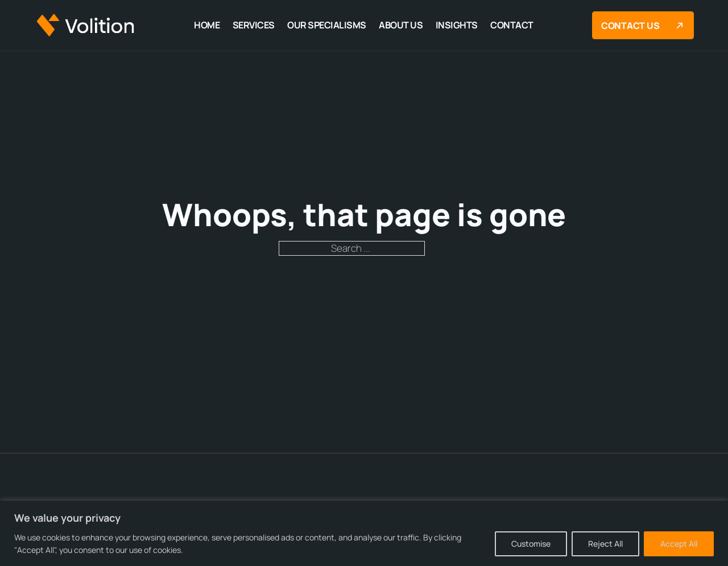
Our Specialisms (327, 25)
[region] (364, 533)
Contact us (645, 26)
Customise (531, 544)
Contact (512, 25)
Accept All (679, 544)
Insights (457, 25)
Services (254, 25)
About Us (401, 25)
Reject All (605, 544)
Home (207, 25)
